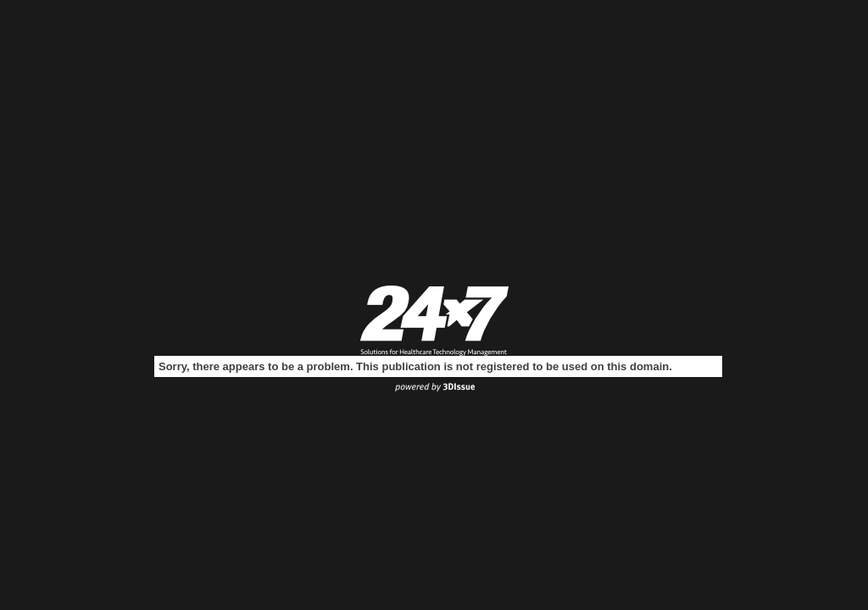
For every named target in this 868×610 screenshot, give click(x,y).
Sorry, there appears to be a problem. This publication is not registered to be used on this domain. (415, 366)
